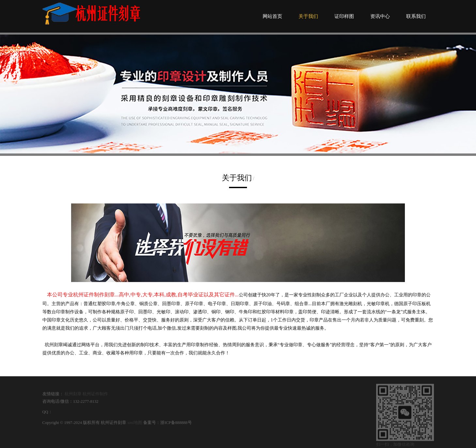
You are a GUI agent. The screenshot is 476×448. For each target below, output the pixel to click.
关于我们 (308, 16)
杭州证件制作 (95, 396)
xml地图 (135, 425)
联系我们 (416, 16)
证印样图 (344, 16)
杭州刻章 (73, 396)
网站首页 (272, 16)
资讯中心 (380, 16)
